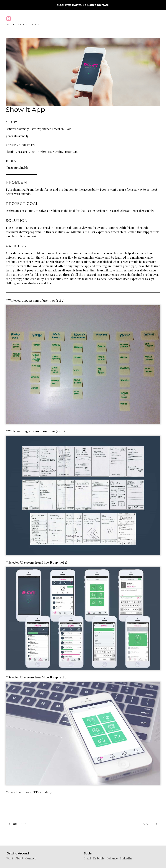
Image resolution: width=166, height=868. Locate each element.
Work (10, 24)
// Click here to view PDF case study (29, 792)
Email (87, 858)
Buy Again (148, 824)
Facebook (17, 824)
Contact (37, 24)
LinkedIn (126, 858)
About (22, 24)
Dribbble (99, 858)
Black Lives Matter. (69, 5)
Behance (112, 858)
